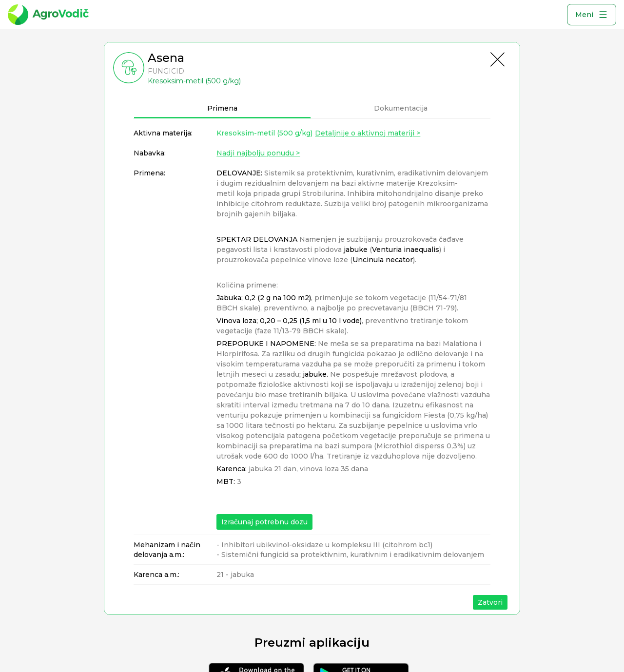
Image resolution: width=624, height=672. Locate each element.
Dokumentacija (401, 108)
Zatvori (490, 602)
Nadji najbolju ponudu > (258, 153)
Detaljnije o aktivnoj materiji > (368, 133)
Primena (222, 108)
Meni (592, 15)
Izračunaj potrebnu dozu (264, 522)
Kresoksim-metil (264, 133)
